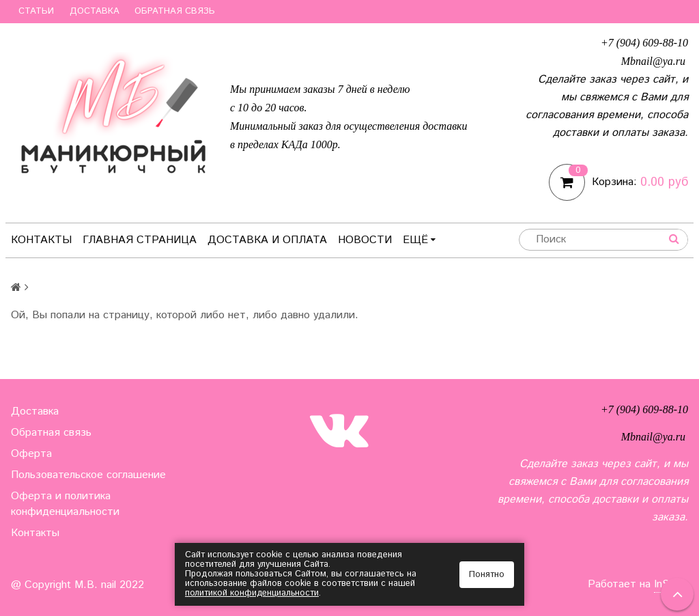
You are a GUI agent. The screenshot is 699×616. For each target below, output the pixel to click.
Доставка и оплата (267, 240)
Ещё (419, 240)
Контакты (41, 240)
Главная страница (140, 240)
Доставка (95, 11)
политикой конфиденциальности (253, 593)
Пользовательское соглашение (88, 475)
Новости (365, 240)
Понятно (487, 575)
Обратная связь (175, 11)
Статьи (36, 11)
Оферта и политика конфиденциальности (65, 504)
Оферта (31, 454)
